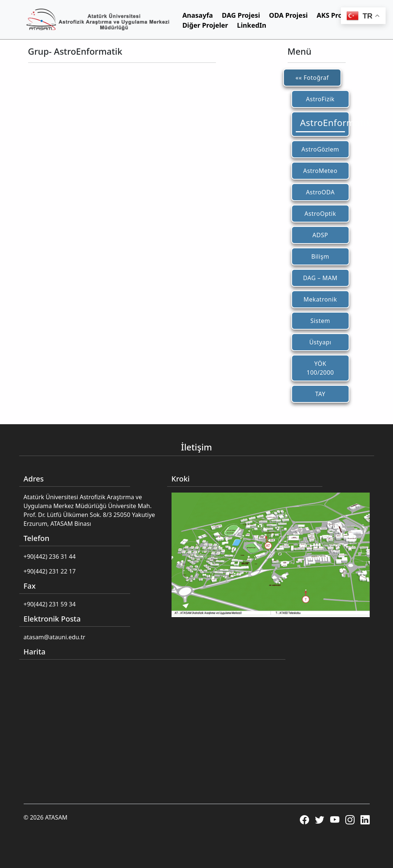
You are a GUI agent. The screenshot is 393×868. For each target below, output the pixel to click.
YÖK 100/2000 (320, 368)
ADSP (320, 235)
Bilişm (320, 256)
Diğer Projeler (205, 25)
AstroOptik (320, 214)
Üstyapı (320, 342)
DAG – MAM (320, 278)
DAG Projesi (241, 15)
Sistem (320, 321)
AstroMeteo (320, 171)
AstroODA (320, 192)
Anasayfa (198, 15)
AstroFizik (320, 99)
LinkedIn (252, 25)
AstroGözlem (320, 149)
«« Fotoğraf (312, 78)
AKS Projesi (335, 15)
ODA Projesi (289, 15)
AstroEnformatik (323, 122)
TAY (320, 394)
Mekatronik (320, 299)
